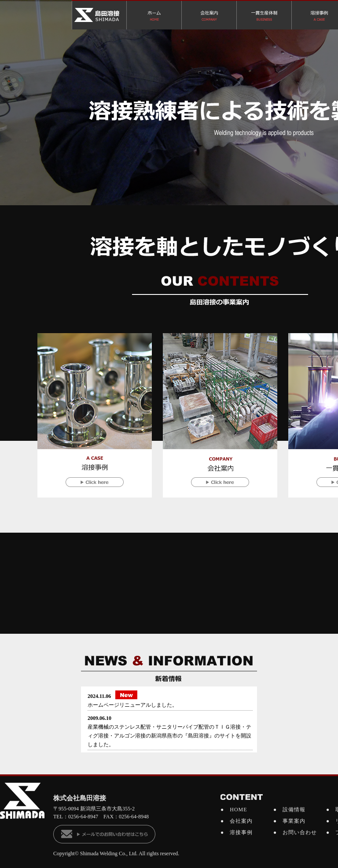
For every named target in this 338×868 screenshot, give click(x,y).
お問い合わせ (300, 832)
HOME (238, 810)
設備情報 (294, 810)
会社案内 (241, 821)
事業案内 (294, 821)
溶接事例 (241, 832)
